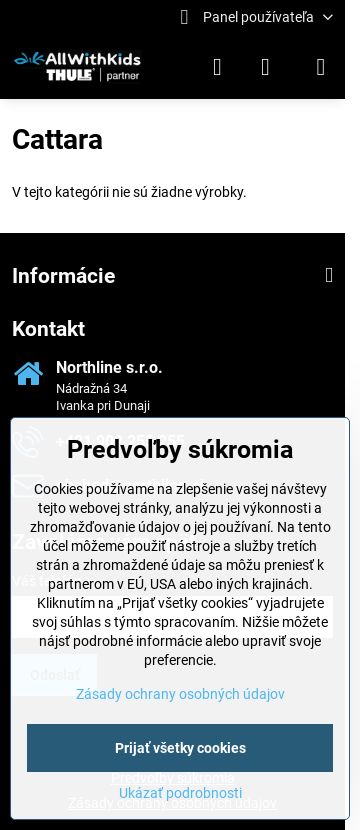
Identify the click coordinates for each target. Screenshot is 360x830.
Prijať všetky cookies (180, 748)
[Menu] (321, 67)
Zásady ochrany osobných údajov (180, 694)
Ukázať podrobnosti (180, 793)
